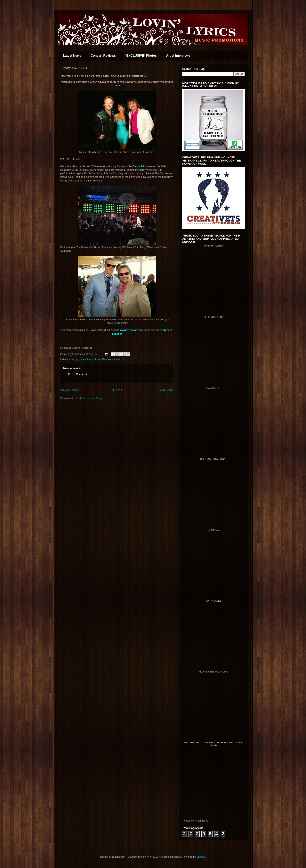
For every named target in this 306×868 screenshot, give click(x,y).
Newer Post (69, 390)
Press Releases (104, 359)
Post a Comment (78, 374)
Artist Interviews (178, 56)
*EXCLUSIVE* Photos (141, 56)
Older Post (165, 390)
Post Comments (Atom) (89, 398)
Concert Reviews (103, 56)
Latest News (72, 56)
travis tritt (119, 359)
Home (118, 390)
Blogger (201, 857)
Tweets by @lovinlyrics (195, 821)
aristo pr (74, 359)
